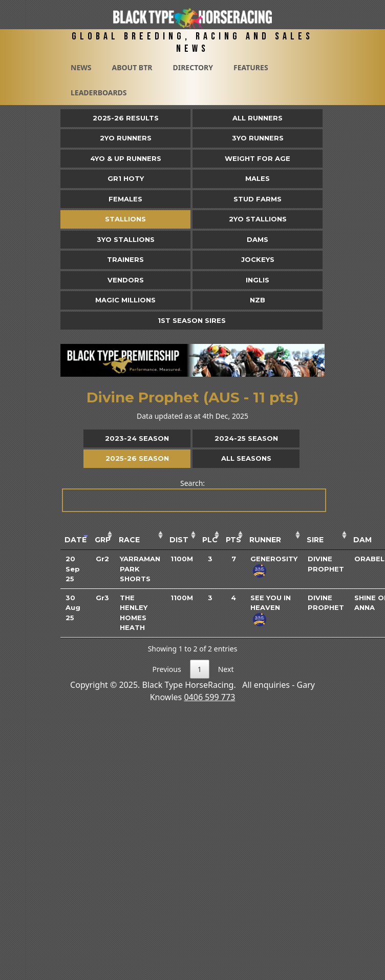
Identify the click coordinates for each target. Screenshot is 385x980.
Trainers (125, 259)
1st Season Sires (192, 320)
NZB (258, 300)
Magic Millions (125, 300)
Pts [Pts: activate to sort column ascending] (233, 540)
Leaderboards (99, 93)
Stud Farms (258, 199)
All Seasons (246, 458)
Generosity (274, 559)
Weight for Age (258, 158)
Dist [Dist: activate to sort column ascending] (179, 540)
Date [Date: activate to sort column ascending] (76, 540)
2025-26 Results (126, 118)
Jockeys (258, 259)
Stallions (125, 219)
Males (258, 178)
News (81, 67)
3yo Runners (258, 138)
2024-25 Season (246, 438)
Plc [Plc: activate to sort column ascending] (210, 540)
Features (251, 67)
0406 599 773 (209, 697)
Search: (193, 495)
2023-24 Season (137, 438)
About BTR (132, 67)
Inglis (258, 280)
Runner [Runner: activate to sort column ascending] (265, 540)
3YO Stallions (126, 239)
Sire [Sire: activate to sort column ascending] (315, 540)
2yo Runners (126, 138)
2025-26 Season (137, 458)
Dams (258, 239)
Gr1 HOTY (126, 178)
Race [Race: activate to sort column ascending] (129, 540)
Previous (167, 669)
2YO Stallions (258, 219)
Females (125, 199)
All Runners (258, 118)
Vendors (126, 280)
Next (226, 669)
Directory (193, 67)
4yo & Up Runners (126, 158)
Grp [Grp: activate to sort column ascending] (103, 540)
